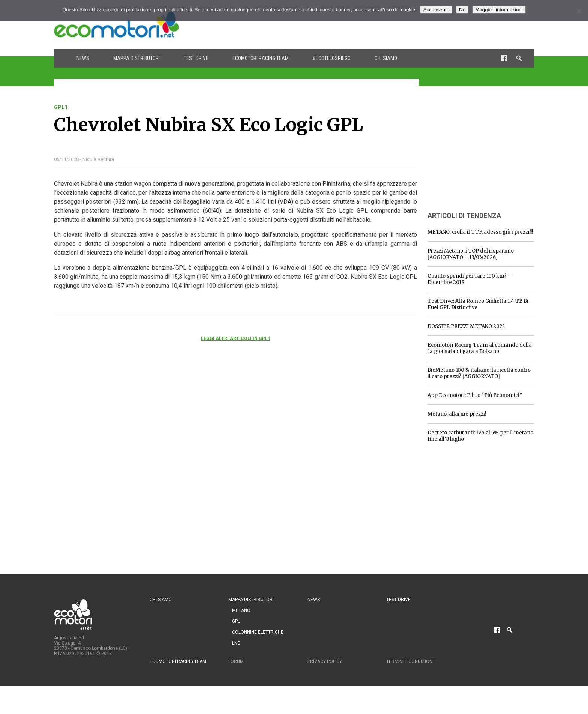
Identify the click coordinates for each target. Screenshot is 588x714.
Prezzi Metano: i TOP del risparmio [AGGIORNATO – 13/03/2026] (471, 254)
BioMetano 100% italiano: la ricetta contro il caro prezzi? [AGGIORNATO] (479, 373)
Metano (241, 610)
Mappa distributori (136, 58)
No (462, 10)
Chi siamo (386, 58)
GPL (236, 621)
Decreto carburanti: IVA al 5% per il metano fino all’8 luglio (480, 436)
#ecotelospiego (332, 58)
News (83, 58)
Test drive (196, 58)
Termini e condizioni (410, 661)
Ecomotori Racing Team (261, 58)
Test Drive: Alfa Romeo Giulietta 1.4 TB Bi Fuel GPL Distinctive (478, 304)
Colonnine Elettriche (258, 632)
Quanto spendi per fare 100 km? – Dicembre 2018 (469, 279)
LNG (236, 643)
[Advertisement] (397, 24)
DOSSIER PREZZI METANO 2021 (466, 326)
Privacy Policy (325, 661)
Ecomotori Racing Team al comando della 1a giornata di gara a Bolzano (480, 348)
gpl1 (61, 107)
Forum (236, 661)
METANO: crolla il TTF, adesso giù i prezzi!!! (480, 232)
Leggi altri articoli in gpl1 (236, 338)
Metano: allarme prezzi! (457, 414)
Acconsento (436, 10)
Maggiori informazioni (499, 10)
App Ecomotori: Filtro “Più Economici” (475, 395)
